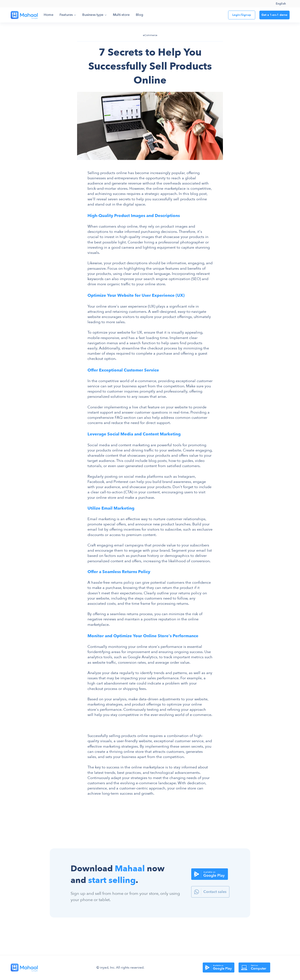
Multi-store (121, 15)
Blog (139, 15)
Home (49, 15)
